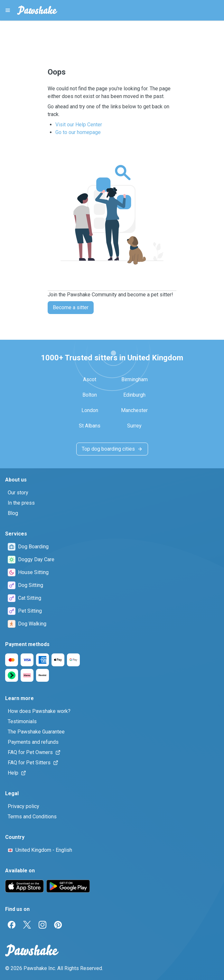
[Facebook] (12, 925)
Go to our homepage (78, 132)
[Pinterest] (58, 925)
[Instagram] (42, 925)
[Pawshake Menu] (8, 10)
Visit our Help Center (79, 125)
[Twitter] (27, 925)
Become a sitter (71, 307)
